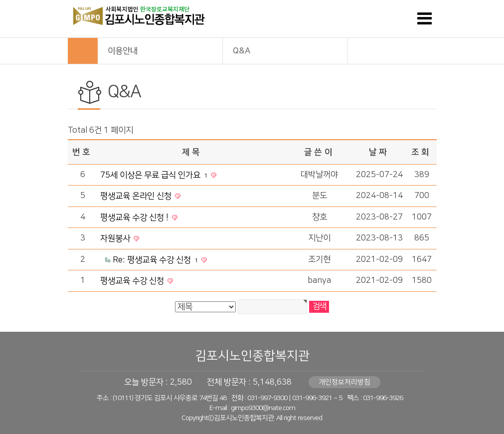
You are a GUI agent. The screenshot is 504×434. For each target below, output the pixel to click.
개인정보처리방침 (344, 382)
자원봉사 (116, 238)
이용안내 (161, 50)
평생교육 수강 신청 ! (135, 217)
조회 (421, 152)
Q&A (286, 50)
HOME (83, 51)
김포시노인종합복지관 (252, 356)
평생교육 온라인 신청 (137, 196)
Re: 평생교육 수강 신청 (156, 260)
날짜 (379, 152)
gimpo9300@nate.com (263, 408)
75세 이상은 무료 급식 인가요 (155, 175)
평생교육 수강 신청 (133, 281)
